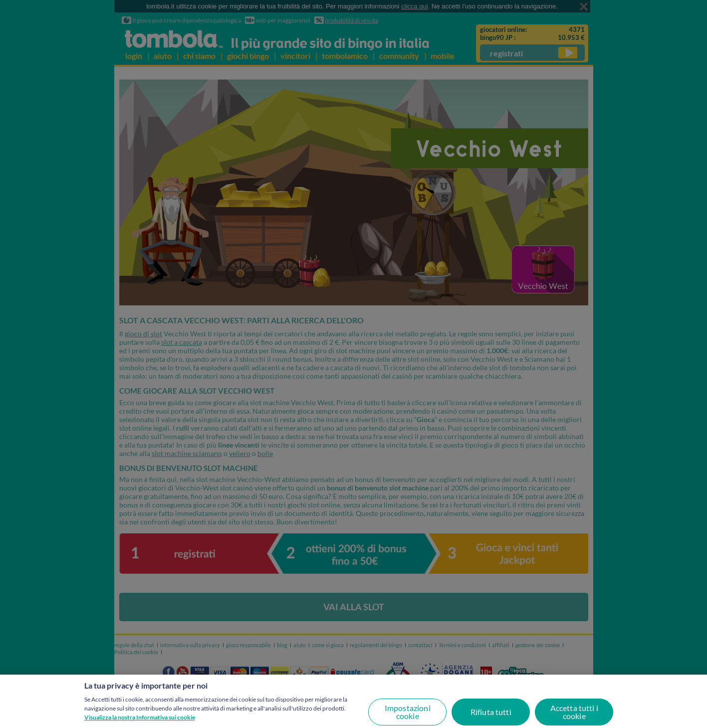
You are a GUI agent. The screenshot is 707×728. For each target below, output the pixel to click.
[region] (353, 701)
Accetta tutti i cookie (574, 712)
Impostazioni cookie (408, 712)
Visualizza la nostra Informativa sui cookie (140, 717)
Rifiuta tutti (491, 712)
